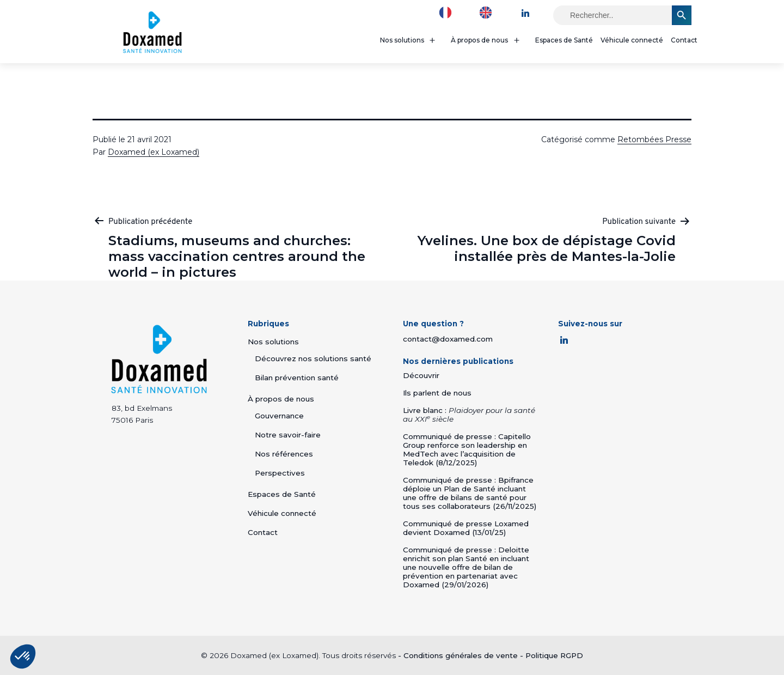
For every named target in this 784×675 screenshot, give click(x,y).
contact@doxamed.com (448, 339)
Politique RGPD (554, 655)
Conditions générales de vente (461, 655)
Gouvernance (279, 416)
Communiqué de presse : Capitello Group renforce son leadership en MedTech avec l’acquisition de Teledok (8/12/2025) (467, 449)
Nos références (284, 454)
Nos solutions (402, 40)
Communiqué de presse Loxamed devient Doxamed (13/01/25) (466, 528)
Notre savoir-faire (288, 435)
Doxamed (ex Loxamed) (154, 152)
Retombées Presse (654, 139)
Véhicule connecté (632, 40)
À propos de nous (479, 40)
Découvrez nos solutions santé (313, 358)
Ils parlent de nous (437, 393)
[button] (23, 656)
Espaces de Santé (564, 40)
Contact (684, 40)
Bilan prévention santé (297, 378)
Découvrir (421, 375)
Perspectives (280, 473)
